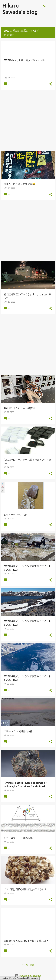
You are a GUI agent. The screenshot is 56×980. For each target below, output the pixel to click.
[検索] (45, 6)
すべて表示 (9, 35)
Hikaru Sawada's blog (20, 9)
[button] (51, 84)
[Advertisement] (28, 120)
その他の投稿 (28, 965)
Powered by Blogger (28, 976)
